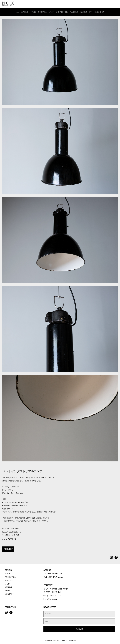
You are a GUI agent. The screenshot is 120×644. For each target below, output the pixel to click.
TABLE (33, 12)
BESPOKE (9, 580)
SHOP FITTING (62, 12)
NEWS (7, 591)
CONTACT (9, 594)
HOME (7, 574)
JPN (91, 12)
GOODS (84, 12)
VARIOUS (74, 12)
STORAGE (42, 12)
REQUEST (8, 549)
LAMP (51, 12)
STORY (8, 584)
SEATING (25, 12)
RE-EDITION (100, 12)
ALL (17, 12)
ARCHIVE (8, 587)
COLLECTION (10, 577)
